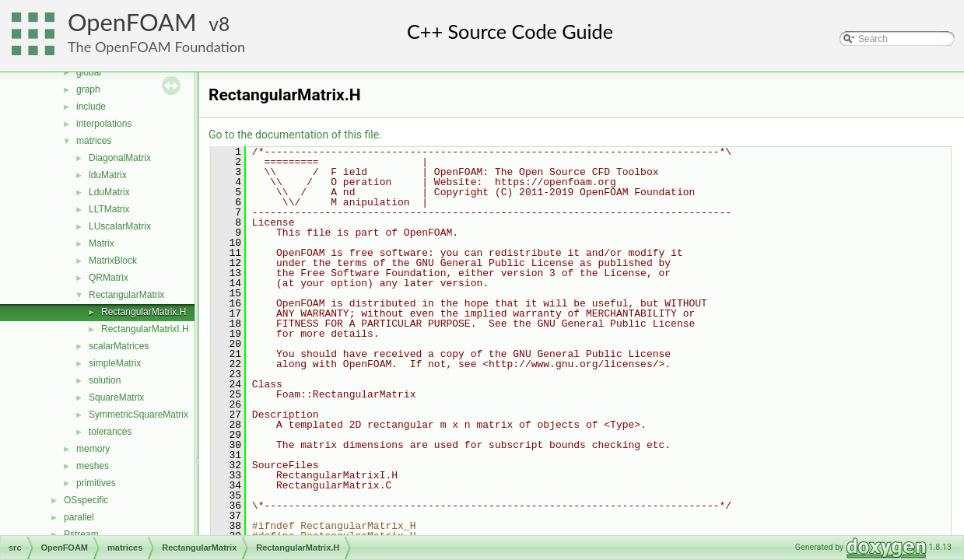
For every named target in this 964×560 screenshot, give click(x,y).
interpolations (104, 124)
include (91, 107)
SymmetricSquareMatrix (138, 415)
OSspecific (86, 500)
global (89, 72)
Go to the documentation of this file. (295, 135)
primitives (96, 483)
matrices (94, 141)
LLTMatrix (109, 209)
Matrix (102, 243)
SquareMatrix (116, 397)
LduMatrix (109, 192)
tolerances (110, 432)
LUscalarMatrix (120, 226)
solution (105, 380)
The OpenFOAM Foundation (156, 47)
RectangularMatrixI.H (145, 329)
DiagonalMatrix (120, 158)
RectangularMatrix (126, 295)
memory (93, 449)
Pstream (81, 534)
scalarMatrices (119, 346)
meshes (93, 466)
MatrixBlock (113, 261)
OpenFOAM (132, 22)
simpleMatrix (115, 363)
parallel (79, 517)
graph (88, 89)
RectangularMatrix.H (144, 312)
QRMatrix (109, 278)
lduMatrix (108, 175)
